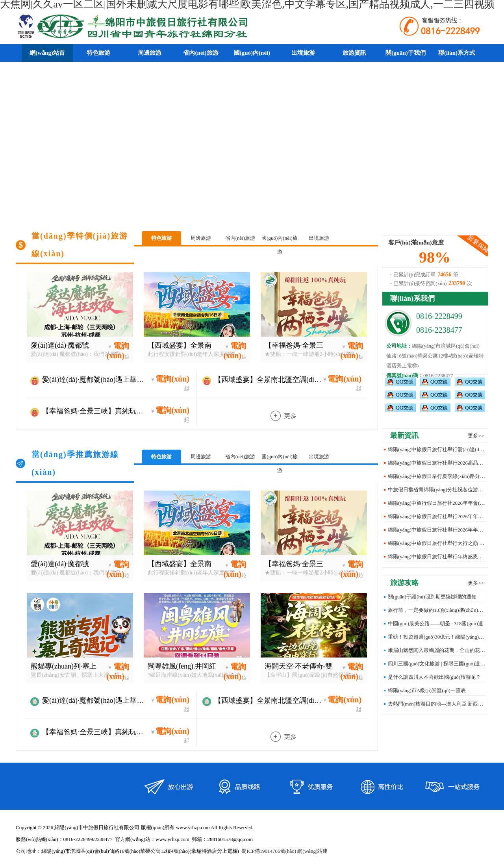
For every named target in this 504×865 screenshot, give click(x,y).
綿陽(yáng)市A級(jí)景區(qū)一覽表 (427, 690)
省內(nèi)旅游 (240, 238)
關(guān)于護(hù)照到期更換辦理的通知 (432, 597)
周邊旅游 (201, 238)
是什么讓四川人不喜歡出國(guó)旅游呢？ (434, 677)
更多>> (476, 436)
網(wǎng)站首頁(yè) (47, 62)
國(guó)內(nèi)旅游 (280, 240)
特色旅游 (161, 238)
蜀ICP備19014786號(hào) (269, 851)
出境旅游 (319, 238)
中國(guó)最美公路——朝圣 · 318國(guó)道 (435, 623)
